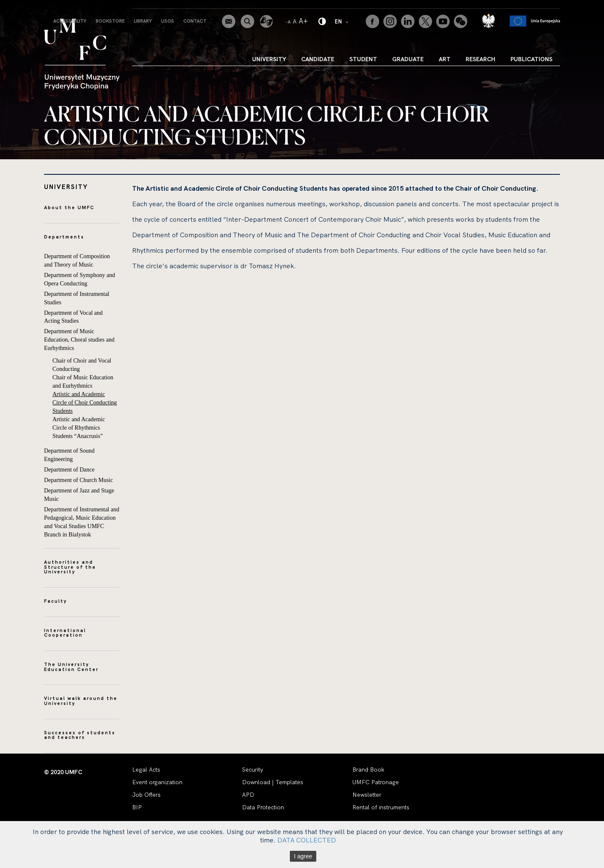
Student (363, 59)
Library (143, 21)
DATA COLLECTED (307, 840)
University (269, 59)
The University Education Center (71, 667)
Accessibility (70, 21)
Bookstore (110, 21)
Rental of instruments (381, 807)
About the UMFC (69, 207)
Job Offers (146, 795)
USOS (168, 21)
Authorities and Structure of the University (70, 567)
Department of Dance (69, 470)
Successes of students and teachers (80, 735)
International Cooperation (65, 633)
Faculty (56, 601)
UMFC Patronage (376, 782)
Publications (531, 59)
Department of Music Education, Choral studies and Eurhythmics (79, 340)
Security (253, 770)
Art (445, 59)
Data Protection (263, 807)
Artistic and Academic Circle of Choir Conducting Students (85, 403)
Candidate (318, 59)
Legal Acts (146, 770)
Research (480, 59)
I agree (303, 856)
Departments (64, 237)
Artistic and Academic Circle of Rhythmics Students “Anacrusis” (79, 428)
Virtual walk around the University (81, 701)
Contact (195, 21)
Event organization (157, 782)
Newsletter (367, 795)
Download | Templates (273, 782)
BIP (137, 807)
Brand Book (368, 770)
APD (248, 795)
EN (342, 21)
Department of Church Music (78, 480)
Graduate (408, 59)
